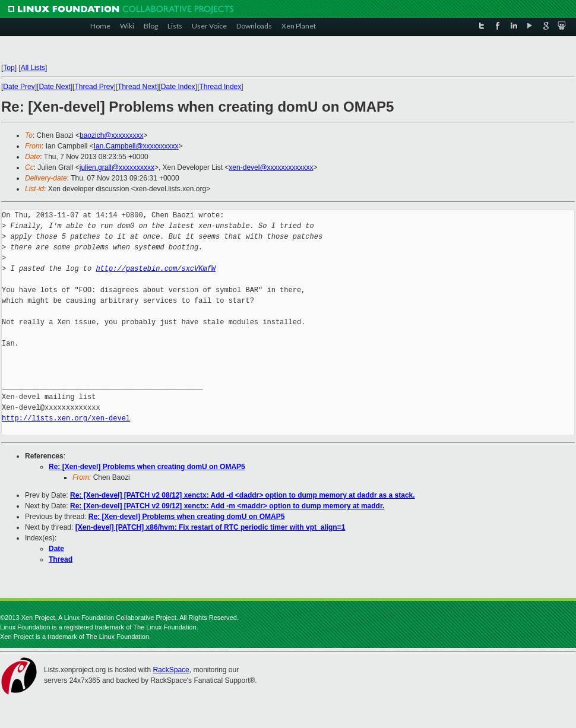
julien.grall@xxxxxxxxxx (117, 167)
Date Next (54, 87)
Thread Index (221, 87)
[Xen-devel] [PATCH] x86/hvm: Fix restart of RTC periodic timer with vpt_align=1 (211, 527)
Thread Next (137, 87)
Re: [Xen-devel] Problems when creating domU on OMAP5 (147, 467)
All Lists (33, 68)
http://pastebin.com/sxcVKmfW (156, 269)
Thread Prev (94, 87)
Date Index (178, 87)
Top (9, 68)
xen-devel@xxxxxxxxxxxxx (271, 167)
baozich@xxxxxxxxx (112, 135)
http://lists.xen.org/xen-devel (66, 418)
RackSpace (171, 670)
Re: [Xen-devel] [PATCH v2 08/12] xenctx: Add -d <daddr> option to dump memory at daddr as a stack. (243, 495)
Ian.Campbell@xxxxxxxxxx (136, 146)
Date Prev (19, 87)
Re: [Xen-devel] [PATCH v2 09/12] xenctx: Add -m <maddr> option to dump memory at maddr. (227, 506)
